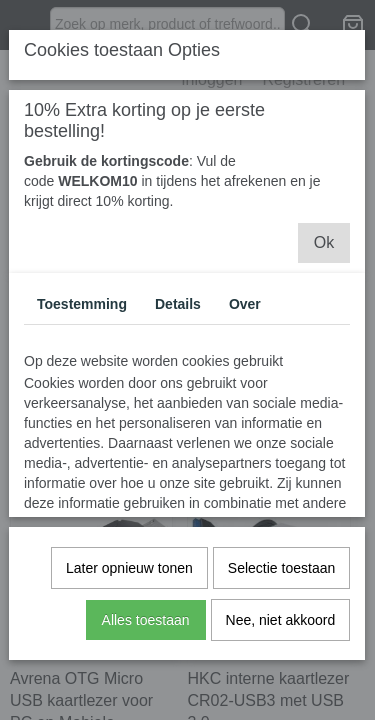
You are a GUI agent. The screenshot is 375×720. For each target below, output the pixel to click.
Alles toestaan (146, 620)
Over (245, 304)
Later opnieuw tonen (129, 568)
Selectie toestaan (281, 568)
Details (178, 304)
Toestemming (82, 304)
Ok (324, 242)
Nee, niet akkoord (281, 620)
